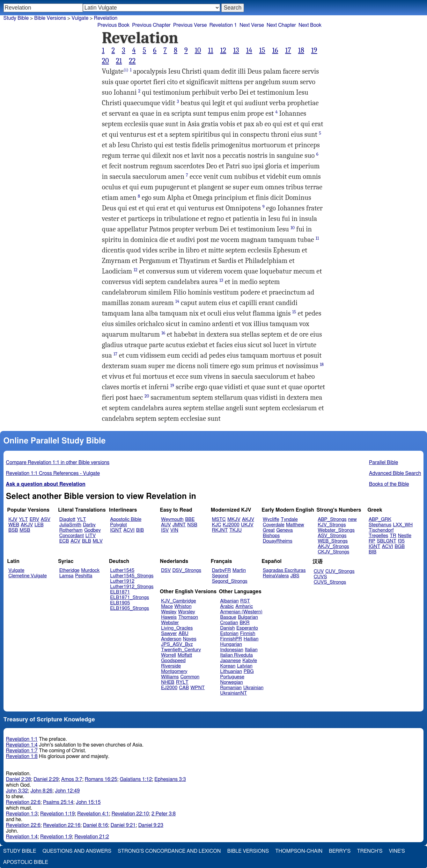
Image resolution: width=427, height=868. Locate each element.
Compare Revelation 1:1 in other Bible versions (58, 463)
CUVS (320, 577)
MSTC (219, 519)
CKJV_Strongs (333, 552)
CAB (184, 688)
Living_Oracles (177, 628)
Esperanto (247, 628)
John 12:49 (67, 791)
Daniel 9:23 (151, 825)
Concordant (72, 536)
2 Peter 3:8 (164, 814)
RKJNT (220, 530)
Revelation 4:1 (93, 814)
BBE (190, 519)
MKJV (234, 519)
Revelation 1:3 (22, 814)
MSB (25, 530)
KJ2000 (231, 525)
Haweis (169, 617)
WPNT (198, 688)
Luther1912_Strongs (132, 587)
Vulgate (16, 570)
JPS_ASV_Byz (177, 644)
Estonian (229, 634)
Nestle (405, 536)
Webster (170, 623)
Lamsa (66, 576)
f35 (401, 541)
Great (269, 530)
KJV (13, 519)
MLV (98, 541)
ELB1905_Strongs (129, 608)
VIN (174, 530)
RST (245, 601)
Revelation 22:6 (23, 802)
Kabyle (250, 661)
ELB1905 (120, 603)
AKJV (27, 525)
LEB (39, 525)
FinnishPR (231, 639)
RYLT (182, 682)
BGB (400, 547)
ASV (46, 519)
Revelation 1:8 (22, 756)
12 (223, 50)
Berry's (340, 851)
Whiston (183, 606)
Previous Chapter (151, 25)
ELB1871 (120, 592)
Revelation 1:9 (56, 837)
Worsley (186, 612)
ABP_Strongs (332, 519)
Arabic (227, 606)
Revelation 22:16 (62, 825)
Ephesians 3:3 (170, 779)
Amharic (244, 606)
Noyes (190, 639)
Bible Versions (50, 18)
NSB (192, 525)
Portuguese (232, 677)
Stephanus (380, 525)
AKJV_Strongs (333, 547)
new (353, 519)
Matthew (295, 525)
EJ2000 (169, 688)
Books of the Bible (389, 484)
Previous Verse (190, 25)
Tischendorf (381, 530)
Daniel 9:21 (123, 825)
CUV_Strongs (340, 571)
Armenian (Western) (241, 612)
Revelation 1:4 (22, 745)
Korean (228, 666)
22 (132, 61)
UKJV (247, 525)
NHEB (168, 682)
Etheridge (69, 570)
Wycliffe (271, 519)
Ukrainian (253, 688)
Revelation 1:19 (57, 814)
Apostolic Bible (26, 862)
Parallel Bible (383, 463)
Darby (89, 525)
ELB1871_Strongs (129, 598)
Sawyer (169, 634)
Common (190, 677)
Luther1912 (122, 581)
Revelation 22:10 (130, 814)
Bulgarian (248, 617)
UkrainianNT (233, 693)
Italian (251, 650)
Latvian (245, 666)
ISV (165, 530)
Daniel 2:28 (19, 779)
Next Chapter (281, 25)
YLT (23, 519)
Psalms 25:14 (58, 802)
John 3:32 (17, 791)
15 (262, 50)
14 (249, 50)
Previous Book (114, 25)
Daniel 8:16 (96, 825)
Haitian (251, 639)
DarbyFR (222, 570)
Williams (170, 677)
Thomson (188, 617)
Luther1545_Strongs (132, 576)
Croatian (229, 623)
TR (393, 536)
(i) (126, 70)
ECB (64, 541)
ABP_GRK (380, 519)
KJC (217, 525)
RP (372, 541)
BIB (140, 530)
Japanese (230, 661)
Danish (227, 628)
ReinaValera (276, 576)
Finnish (248, 634)
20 (106, 61)
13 (236, 50)
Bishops (271, 536)
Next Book (310, 25)
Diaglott (67, 519)
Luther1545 (122, 570)
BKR (245, 623)
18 (301, 50)
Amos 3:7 (72, 779)
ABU (184, 634)
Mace (167, 606)
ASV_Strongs (332, 536)
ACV (75, 541)
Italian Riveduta (236, 655)
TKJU (236, 530)
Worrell (169, 655)
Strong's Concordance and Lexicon (169, 851)
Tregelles (378, 536)
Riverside (171, 666)
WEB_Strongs (333, 541)
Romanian (231, 688)
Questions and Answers (77, 851)
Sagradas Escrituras (284, 570)
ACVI (129, 530)
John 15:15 (88, 802)
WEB (14, 525)
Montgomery (174, 671)
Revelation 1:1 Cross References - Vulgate (53, 473)
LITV (91, 536)
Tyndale (289, 519)
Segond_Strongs (230, 581)
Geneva (284, 530)
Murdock (90, 570)
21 (119, 61)
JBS (295, 576)
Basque (228, 617)
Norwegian (231, 682)
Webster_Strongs (336, 530)
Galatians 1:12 (136, 779)
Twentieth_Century (181, 650)
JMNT (179, 525)
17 (288, 50)
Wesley (169, 612)
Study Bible (16, 18)
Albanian (229, 601)
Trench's (370, 851)
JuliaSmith (70, 525)
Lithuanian (231, 671)
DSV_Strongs (187, 570)
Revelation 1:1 (22, 739)
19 (314, 50)
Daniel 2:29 (46, 779)
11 (210, 50)
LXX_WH (403, 525)
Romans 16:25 (101, 779)
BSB (13, 530)
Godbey (92, 530)
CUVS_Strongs (330, 582)
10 (198, 50)
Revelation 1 (223, 25)
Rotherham (71, 530)
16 (275, 50)
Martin (239, 570)
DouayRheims (278, 541)
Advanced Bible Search (395, 473)
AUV (166, 525)
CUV (319, 571)
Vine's (397, 851)
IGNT (116, 530)
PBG (249, 671)
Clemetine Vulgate (27, 576)
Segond (220, 576)
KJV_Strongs (332, 525)
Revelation (106, 18)
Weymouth (172, 519)
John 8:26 (41, 791)
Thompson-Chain (299, 851)
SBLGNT (387, 541)
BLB (87, 541)
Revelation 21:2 (92, 837)
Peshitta (84, 576)
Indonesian (232, 650)
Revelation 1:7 (22, 751)
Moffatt (185, 655)
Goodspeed (173, 661)
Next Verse (252, 25)
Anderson (171, 639)
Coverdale (274, 525)
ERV (34, 519)
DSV (166, 570)
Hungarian (231, 644)
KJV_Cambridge (179, 601)
